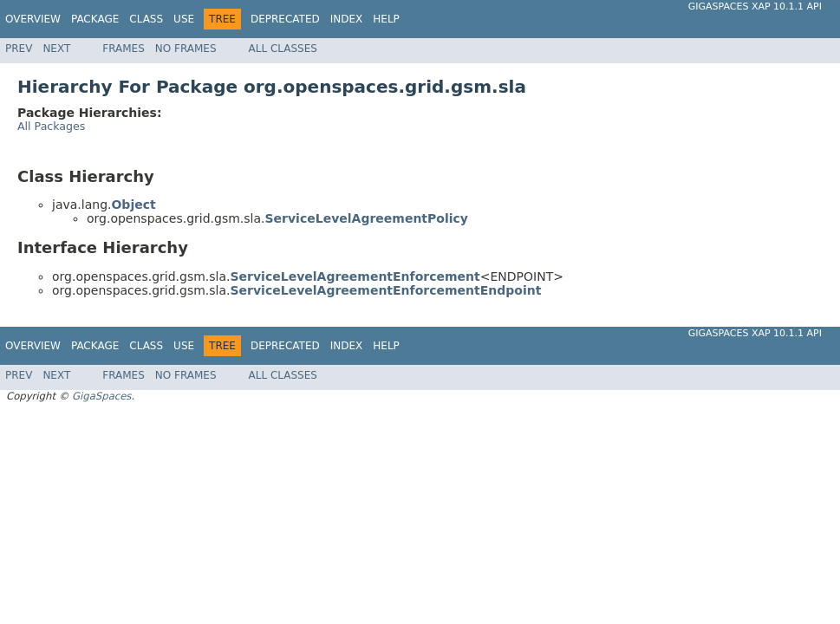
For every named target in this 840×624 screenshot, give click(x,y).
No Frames (186, 49)
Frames (124, 49)
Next (56, 49)
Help (386, 19)
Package (95, 19)
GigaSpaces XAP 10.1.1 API (755, 6)
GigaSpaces (101, 396)
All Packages (51, 126)
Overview (33, 19)
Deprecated (285, 19)
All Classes (283, 49)
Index (347, 19)
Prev (19, 49)
